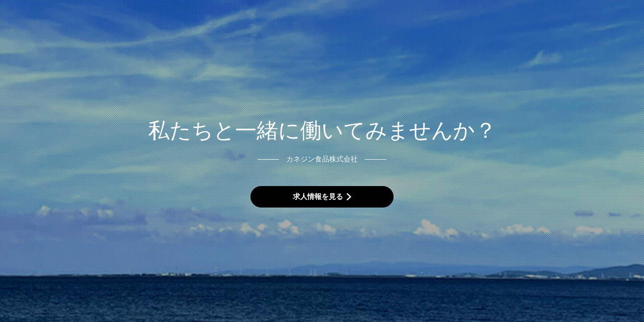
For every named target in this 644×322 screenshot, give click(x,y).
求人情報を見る (318, 197)
